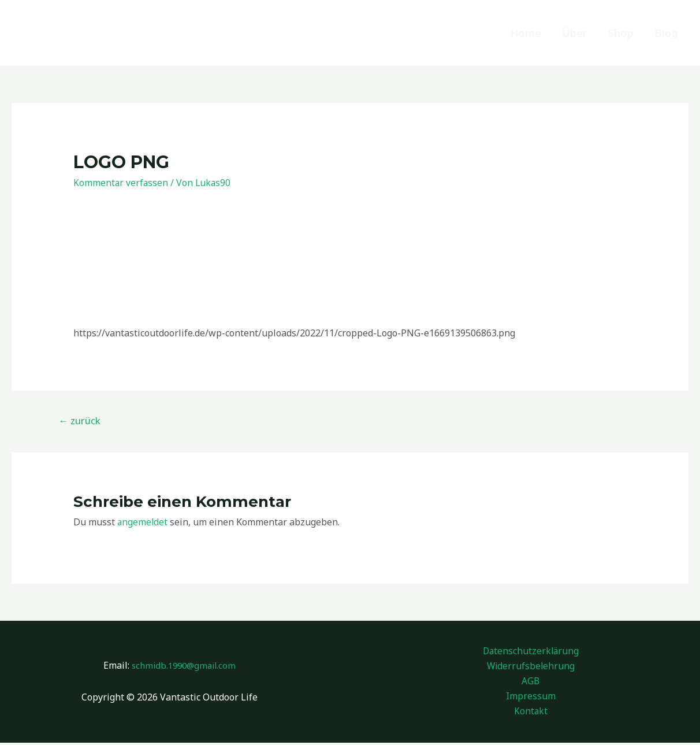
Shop (621, 33)
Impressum (531, 698)
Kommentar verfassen (121, 183)
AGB (531, 683)
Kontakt (530, 714)
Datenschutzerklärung (531, 651)
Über (575, 33)
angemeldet (143, 522)
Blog (666, 33)
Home (526, 33)
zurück (79, 420)
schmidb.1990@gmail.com (184, 666)
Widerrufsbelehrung (530, 667)
